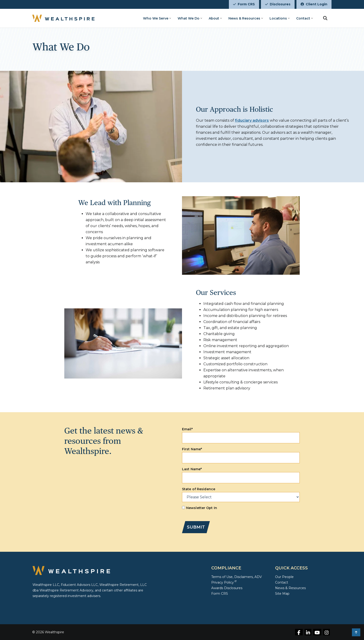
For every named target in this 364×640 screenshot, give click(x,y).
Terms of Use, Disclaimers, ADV (237, 577)
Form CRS (244, 4)
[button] (356, 632)
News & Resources (244, 18)
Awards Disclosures (227, 588)
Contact (303, 18)
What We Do (188, 18)
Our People (284, 577)
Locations (278, 18)
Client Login (314, 4)
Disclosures (278, 4)
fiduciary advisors (252, 120)
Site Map (282, 594)
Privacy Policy (224, 582)
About (214, 18)
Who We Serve (156, 18)
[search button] (325, 18)
